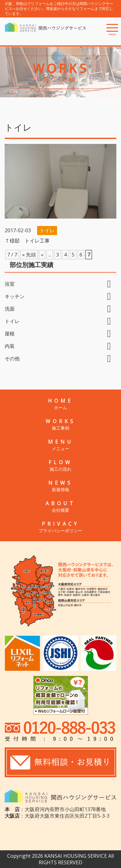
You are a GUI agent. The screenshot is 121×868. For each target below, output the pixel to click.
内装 (10, 346)
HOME (60, 404)
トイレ (12, 321)
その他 (12, 358)
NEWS (60, 486)
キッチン (15, 296)
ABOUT (60, 506)
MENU (60, 445)
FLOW (60, 465)
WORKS (60, 424)
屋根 (10, 334)
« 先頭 (29, 255)
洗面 (10, 309)
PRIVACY (60, 527)
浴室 (10, 284)
